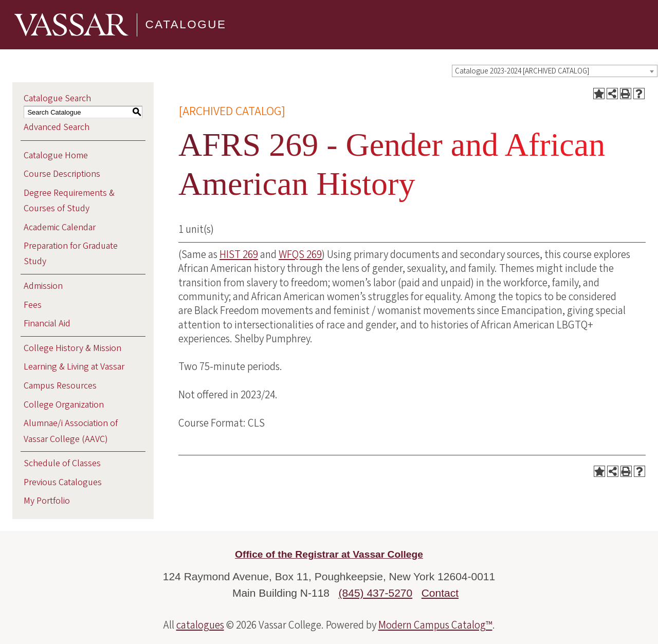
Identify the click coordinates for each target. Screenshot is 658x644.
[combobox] (555, 71)
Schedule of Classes (62, 463)
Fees (33, 305)
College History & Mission (72, 348)
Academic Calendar (60, 227)
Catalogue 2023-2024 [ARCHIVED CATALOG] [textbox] (522, 71)
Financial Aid (47, 324)
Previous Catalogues (63, 482)
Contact (440, 593)
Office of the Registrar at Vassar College (329, 554)
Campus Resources (60, 386)
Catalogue (186, 24)
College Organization (64, 405)
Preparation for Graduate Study (71, 254)
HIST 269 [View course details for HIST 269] (239, 254)
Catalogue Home (56, 155)
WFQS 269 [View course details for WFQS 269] (300, 254)
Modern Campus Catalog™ (435, 625)
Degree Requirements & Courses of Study (69, 201)
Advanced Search (57, 127)
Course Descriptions (62, 174)
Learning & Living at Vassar (74, 367)
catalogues (200, 625)
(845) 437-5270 (376, 593)
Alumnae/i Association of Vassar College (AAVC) (71, 431)
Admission (43, 286)
